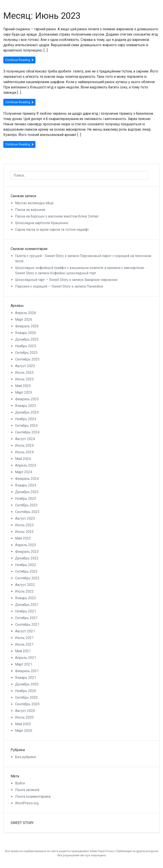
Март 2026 (24, 320)
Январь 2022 (26, 598)
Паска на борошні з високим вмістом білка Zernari (57, 216)
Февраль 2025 (27, 399)
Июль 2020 (24, 717)
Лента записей (27, 790)
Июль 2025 (24, 373)
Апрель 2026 (26, 313)
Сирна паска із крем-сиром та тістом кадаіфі (52, 230)
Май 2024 (23, 459)
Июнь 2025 (24, 379)
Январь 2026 (26, 333)
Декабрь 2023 (27, 492)
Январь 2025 (26, 406)
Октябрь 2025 (26, 353)
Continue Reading (19, 60)
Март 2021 (24, 664)
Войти (20, 783)
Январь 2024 (26, 485)
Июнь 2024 (24, 452)
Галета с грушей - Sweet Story (39, 256)
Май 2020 (23, 724)
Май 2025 (23, 386)
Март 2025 (24, 392)
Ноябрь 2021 (26, 611)
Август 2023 (25, 518)
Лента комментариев (33, 796)
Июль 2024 (24, 445)
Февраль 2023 (27, 552)
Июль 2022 (24, 591)
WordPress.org (27, 803)
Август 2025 (25, 366)
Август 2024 (25, 439)
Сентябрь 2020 (27, 704)
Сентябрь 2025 (27, 359)
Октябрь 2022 (26, 571)
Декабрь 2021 (27, 605)
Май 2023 (23, 538)
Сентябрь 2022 (27, 578)
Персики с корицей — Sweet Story (43, 286)
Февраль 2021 (27, 671)
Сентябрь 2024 (27, 432)
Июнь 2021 (24, 644)
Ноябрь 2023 (26, 499)
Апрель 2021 (26, 658)
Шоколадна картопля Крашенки (42, 223)
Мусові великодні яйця (34, 203)
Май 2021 (23, 651)
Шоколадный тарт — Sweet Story (42, 280)
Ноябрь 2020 (26, 691)
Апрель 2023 (26, 545)
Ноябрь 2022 (26, 565)
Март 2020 (24, 731)
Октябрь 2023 (26, 505)
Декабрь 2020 (27, 684)
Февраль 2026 (27, 326)
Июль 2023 (24, 525)
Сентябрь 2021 (27, 625)
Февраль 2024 (27, 479)
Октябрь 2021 (26, 618)
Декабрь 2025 (27, 339)
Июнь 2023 (24, 532)
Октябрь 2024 (26, 426)
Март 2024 (24, 472)
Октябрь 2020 (26, 697)
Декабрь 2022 (27, 558)
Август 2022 (25, 585)
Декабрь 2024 (27, 412)
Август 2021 (25, 631)
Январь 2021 (26, 678)
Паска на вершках (30, 210)
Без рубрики (25, 757)
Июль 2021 (24, 638)
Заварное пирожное (101, 280)
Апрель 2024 (26, 465)
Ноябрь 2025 (26, 346)
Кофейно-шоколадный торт (73, 273)
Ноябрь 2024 (26, 419)
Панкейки (95, 286)
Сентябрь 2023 (27, 512)
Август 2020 (25, 711)
